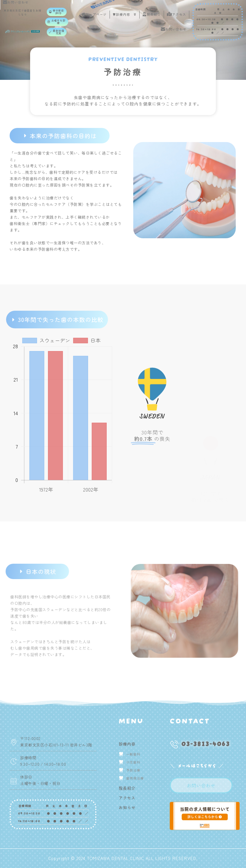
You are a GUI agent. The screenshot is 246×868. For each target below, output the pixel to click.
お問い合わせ (174, 29)
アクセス (176, 14)
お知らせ (127, 807)
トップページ (94, 14)
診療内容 (125, 14)
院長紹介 (152, 14)
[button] (57, 12)
